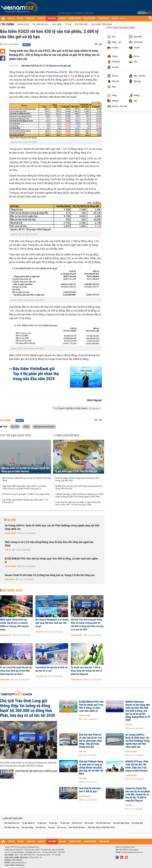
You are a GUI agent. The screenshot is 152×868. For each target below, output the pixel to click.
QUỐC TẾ (41, 18)
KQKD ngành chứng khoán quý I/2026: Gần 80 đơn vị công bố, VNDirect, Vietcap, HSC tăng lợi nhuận (14, 625)
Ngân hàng (23, 24)
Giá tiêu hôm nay (103, 823)
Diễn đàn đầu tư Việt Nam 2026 (101, 827)
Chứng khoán (6, 635)
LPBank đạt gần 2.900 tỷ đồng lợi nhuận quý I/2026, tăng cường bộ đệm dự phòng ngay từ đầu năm (80, 495)
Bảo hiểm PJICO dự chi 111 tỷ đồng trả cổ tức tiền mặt (46, 66)
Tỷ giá (68, 24)
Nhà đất (129, 725)
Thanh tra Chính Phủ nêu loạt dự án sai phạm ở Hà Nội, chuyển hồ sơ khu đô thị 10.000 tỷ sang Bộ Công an (138, 795)
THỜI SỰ (11, 18)
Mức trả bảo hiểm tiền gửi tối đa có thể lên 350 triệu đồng (27, 479)
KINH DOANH (104, 18)
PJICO (26, 427)
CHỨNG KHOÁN (75, 18)
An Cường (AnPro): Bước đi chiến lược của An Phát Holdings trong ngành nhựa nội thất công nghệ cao (52, 527)
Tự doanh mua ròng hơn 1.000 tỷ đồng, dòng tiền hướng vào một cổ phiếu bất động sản (86, 671)
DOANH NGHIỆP (90, 18)
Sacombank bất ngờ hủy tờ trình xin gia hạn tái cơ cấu (52, 669)
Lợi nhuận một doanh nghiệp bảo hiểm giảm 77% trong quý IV (25, 501)
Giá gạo (51, 827)
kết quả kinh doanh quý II (44, 427)
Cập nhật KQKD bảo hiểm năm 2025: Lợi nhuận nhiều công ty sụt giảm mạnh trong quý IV (24, 487)
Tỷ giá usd (42, 823)
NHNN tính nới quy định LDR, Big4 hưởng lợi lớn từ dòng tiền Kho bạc (79, 487)
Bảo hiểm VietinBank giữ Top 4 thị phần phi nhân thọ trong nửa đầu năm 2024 (36, 374)
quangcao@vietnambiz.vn (132, 852)
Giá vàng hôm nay (12, 823)
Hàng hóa (39, 632)
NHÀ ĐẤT (62, 18)
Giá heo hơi (77, 823)
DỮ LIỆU (115, 18)
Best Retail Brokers (77, 827)
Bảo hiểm (57, 24)
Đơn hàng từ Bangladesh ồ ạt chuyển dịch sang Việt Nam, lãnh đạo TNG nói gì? (52, 623)
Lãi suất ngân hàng (121, 823)
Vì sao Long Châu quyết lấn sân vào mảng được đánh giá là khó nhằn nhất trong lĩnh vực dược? (16, 671)
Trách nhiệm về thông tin (15, 865)
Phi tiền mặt (81, 24)
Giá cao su (62, 827)
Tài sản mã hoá (41, 24)
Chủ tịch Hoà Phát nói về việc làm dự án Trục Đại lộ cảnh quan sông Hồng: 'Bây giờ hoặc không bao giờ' (91, 741)
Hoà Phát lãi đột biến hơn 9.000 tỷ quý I (36, 772)
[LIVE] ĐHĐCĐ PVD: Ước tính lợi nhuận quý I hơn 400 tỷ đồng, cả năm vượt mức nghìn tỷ (51, 560)
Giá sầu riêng (27, 827)
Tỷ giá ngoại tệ (28, 823)
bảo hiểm (15, 427)
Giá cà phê (89, 823)
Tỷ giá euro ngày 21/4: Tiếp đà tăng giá (76, 471)
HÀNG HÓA (31, 18)
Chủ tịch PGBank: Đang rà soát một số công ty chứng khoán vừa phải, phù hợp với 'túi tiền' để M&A (91, 768)
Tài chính (8, 24)
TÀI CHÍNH (52, 18)
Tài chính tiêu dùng (102, 24)
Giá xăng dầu (137, 823)
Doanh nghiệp (10, 533)
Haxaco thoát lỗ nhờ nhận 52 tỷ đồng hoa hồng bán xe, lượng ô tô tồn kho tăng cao (50, 575)
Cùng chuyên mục (67, 435)
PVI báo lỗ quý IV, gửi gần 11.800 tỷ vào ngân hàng (26, 494)
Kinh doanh (9, 580)
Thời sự (8, 550)
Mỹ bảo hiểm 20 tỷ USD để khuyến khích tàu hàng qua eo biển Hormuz (25, 470)
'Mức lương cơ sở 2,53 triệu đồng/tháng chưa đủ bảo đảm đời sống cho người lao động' (49, 544)
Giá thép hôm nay (12, 827)
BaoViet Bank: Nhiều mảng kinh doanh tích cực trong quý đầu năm (77, 479)
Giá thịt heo (41, 827)
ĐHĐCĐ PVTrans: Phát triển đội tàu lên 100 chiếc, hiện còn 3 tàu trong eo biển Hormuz (137, 766)
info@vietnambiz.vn (18, 863)
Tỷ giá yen (53, 823)
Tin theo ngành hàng (121, 28)
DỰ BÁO (20, 18)
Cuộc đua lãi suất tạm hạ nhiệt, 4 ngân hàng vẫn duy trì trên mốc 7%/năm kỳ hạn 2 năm (78, 504)
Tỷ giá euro (65, 823)
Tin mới (11, 520)
